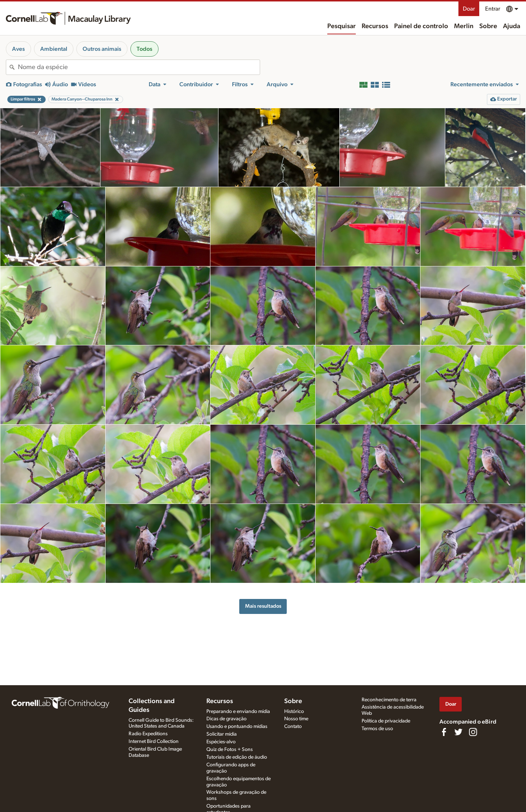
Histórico (294, 712)
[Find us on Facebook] (444, 732)
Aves (18, 49)
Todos (144, 49)
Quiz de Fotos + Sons (230, 750)
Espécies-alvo (221, 742)
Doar (469, 9)
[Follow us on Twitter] (458, 732)
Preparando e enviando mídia (238, 712)
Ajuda (512, 26)
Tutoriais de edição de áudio (237, 757)
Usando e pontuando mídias (237, 726)
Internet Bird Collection (154, 741)
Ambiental (54, 49)
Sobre (488, 26)
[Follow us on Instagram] (473, 732)
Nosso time (296, 719)
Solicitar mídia (222, 734)
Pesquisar (342, 26)
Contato (293, 726)
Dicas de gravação (226, 719)
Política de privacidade (386, 721)
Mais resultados (263, 606)
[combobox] (139, 67)
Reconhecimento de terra (389, 700)
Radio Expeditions (148, 734)
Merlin (464, 26)
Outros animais (102, 49)
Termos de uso (377, 729)
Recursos (375, 26)
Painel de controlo (421, 26)
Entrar (493, 9)
